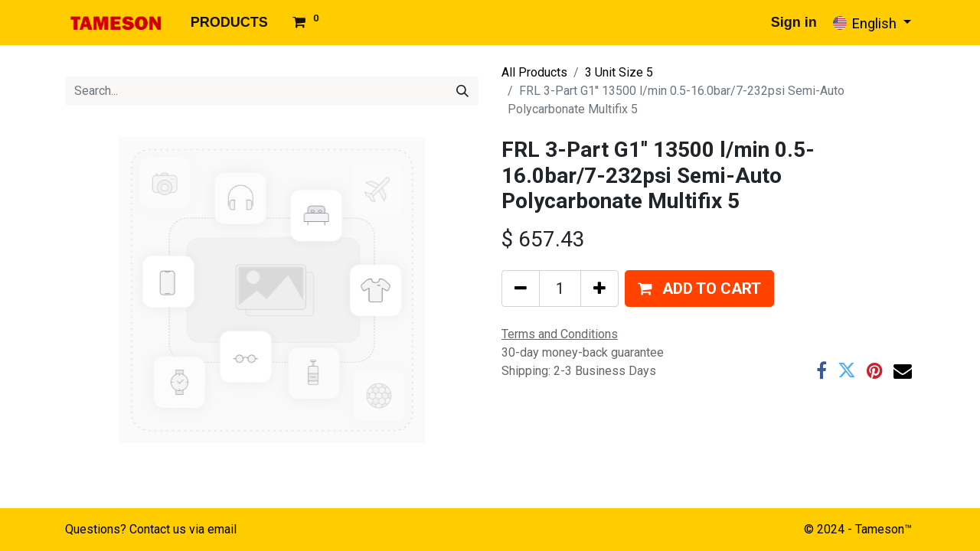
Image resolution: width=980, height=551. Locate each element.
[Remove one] (521, 289)
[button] (699, 289)
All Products (534, 72)
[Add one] (599, 289)
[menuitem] (229, 23)
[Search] (462, 91)
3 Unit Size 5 (619, 72)
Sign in (794, 22)
